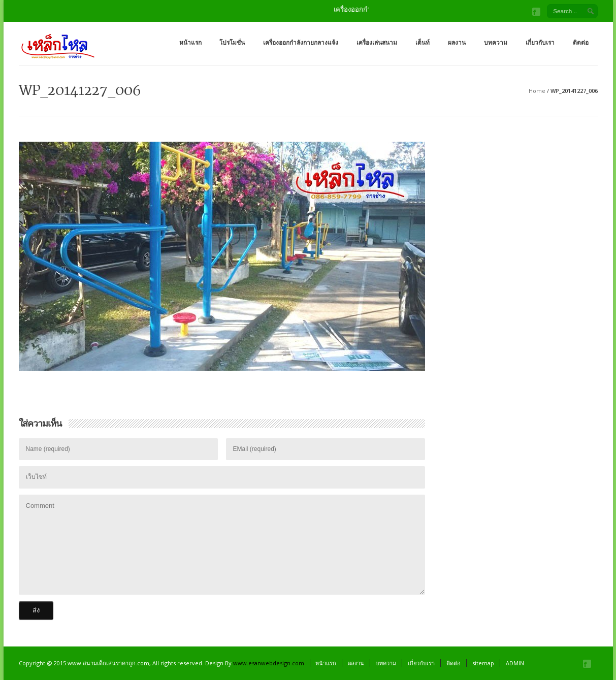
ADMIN (515, 663)
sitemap (483, 663)
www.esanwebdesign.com (269, 663)
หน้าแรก (190, 42)
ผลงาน (457, 42)
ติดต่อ (581, 42)
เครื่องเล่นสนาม (377, 42)
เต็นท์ (423, 42)
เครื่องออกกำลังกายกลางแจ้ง (301, 42)
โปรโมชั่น (232, 42)
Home (537, 91)
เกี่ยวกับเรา (540, 42)
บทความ (496, 42)
